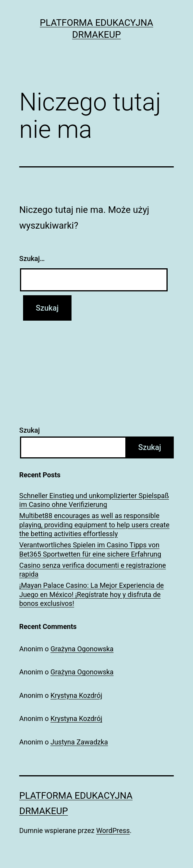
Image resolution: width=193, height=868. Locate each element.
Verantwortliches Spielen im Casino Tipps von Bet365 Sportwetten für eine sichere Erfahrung (90, 549)
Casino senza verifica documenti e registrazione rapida (93, 570)
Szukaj (30, 430)
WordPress (113, 830)
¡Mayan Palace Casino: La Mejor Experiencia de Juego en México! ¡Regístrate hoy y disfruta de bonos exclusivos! (92, 594)
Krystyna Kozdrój (76, 695)
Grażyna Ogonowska (82, 649)
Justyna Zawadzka (79, 742)
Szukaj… (32, 258)
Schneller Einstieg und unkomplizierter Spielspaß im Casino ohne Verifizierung (94, 500)
